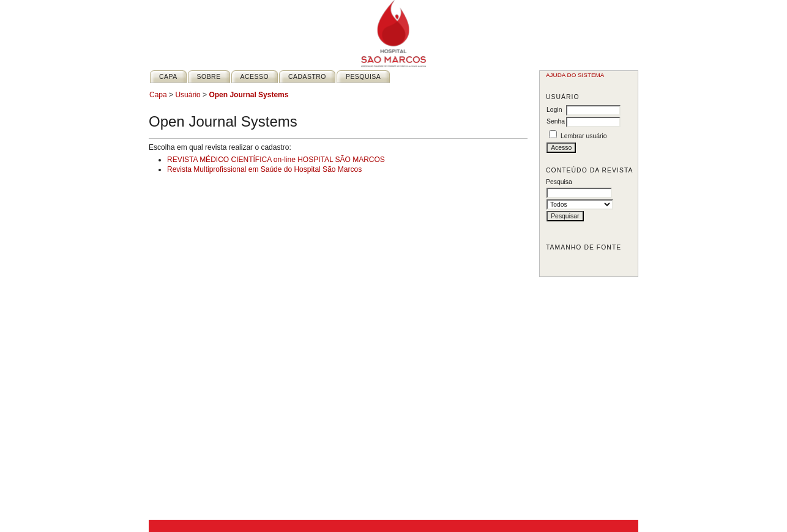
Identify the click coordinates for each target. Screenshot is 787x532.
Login (554, 110)
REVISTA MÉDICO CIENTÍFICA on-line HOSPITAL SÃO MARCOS (276, 160)
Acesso (255, 77)
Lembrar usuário (584, 136)
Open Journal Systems (248, 95)
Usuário (188, 95)
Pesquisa (363, 77)
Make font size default (572, 263)
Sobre (209, 77)
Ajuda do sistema (575, 75)
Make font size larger (586, 263)
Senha (556, 121)
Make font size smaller (557, 263)
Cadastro (307, 77)
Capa (168, 77)
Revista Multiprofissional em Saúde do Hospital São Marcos (264, 169)
